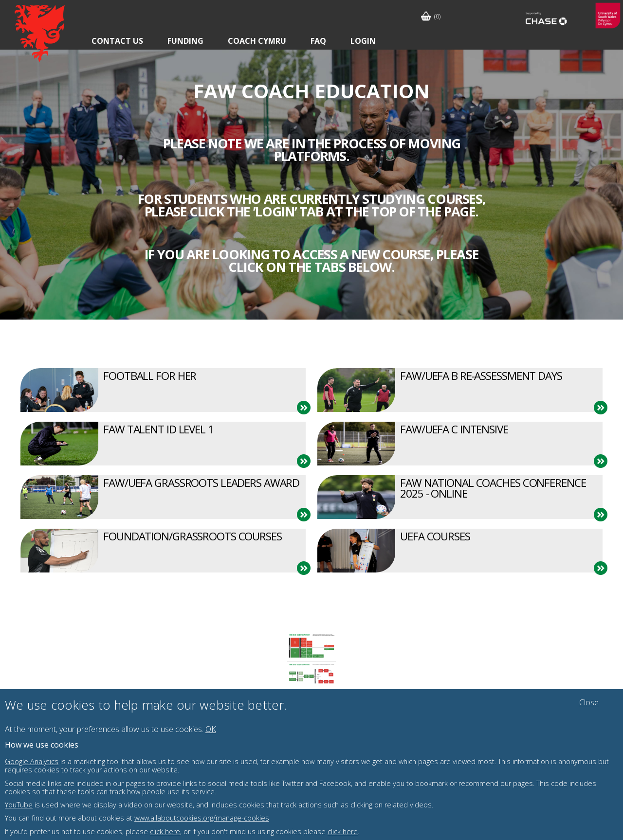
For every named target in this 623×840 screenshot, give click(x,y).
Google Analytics (32, 761)
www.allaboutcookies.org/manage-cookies (202, 818)
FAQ (318, 41)
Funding (185, 41)
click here (165, 831)
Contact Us (117, 41)
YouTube (19, 805)
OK (211, 729)
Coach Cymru (257, 41)
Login (363, 41)
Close (589, 702)
